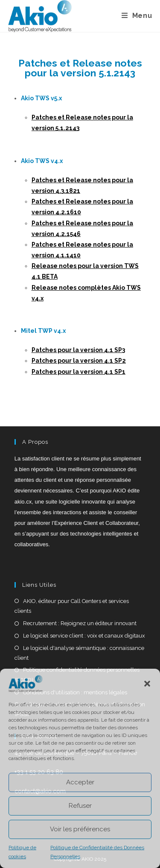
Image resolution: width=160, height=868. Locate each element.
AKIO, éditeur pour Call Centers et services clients (72, 606)
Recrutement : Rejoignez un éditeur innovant (80, 623)
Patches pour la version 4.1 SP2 (79, 361)
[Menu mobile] (137, 16)
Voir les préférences (80, 829)
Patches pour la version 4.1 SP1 (79, 372)
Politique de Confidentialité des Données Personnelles (97, 852)
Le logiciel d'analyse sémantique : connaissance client (79, 653)
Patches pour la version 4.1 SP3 (78, 350)
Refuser (80, 806)
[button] (147, 684)
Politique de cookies (22, 852)
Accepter (80, 782)
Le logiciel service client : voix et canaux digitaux (84, 636)
